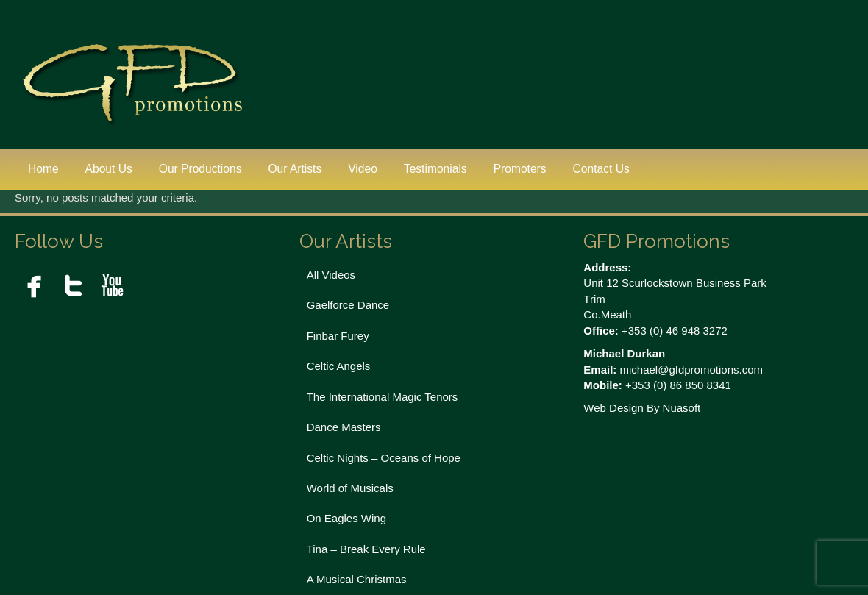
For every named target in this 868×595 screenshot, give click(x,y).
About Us (109, 169)
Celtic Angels (339, 366)
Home (43, 169)
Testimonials (435, 169)
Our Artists (295, 169)
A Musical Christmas (357, 579)
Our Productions (200, 169)
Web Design (613, 408)
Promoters (520, 169)
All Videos (331, 275)
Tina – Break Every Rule (366, 549)
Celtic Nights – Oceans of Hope (384, 458)
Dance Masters (344, 427)
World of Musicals (350, 488)
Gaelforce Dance (348, 305)
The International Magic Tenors (383, 397)
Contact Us (601, 169)
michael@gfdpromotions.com (691, 370)
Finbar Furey (338, 336)
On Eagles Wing (346, 518)
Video (363, 169)
